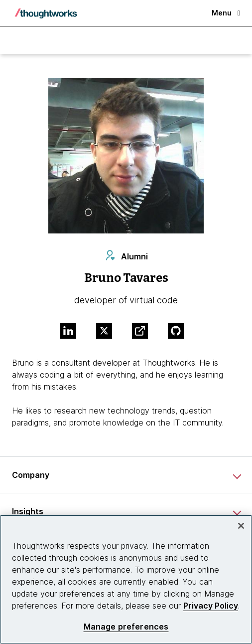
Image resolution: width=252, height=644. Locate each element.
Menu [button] (226, 13)
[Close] (241, 526)
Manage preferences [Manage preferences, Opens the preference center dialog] (126, 627)
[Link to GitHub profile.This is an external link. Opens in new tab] (180, 332)
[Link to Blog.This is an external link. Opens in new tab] (144, 332)
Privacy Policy (211, 606)
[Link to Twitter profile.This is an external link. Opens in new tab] (108, 332)
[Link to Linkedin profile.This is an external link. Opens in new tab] (72, 332)
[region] (126, 579)
